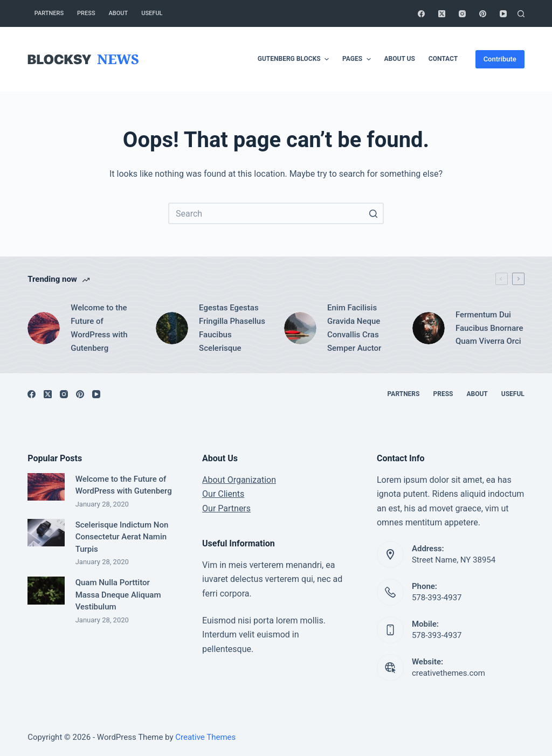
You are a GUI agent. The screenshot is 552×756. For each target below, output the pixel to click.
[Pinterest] (483, 14)
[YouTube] (503, 14)
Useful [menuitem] (152, 13)
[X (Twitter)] (442, 14)
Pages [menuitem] (358, 59)
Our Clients (223, 494)
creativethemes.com (448, 673)
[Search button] (373, 213)
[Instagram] (462, 14)
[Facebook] (421, 14)
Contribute (500, 59)
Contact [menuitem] (443, 59)
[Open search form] (521, 14)
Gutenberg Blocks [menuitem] (295, 59)
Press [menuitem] (86, 13)
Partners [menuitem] (49, 13)
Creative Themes (205, 737)
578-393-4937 (437, 598)
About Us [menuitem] (400, 59)
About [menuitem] (119, 13)
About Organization (239, 480)
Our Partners (226, 508)
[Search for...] (276, 213)
